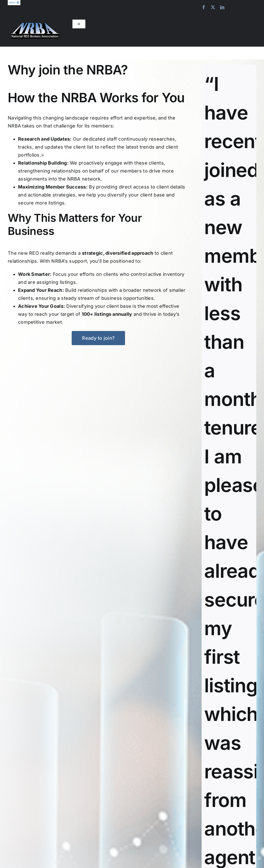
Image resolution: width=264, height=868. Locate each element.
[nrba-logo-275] (35, 24)
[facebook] (204, 7)
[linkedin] (222, 7)
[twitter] (213, 7)
